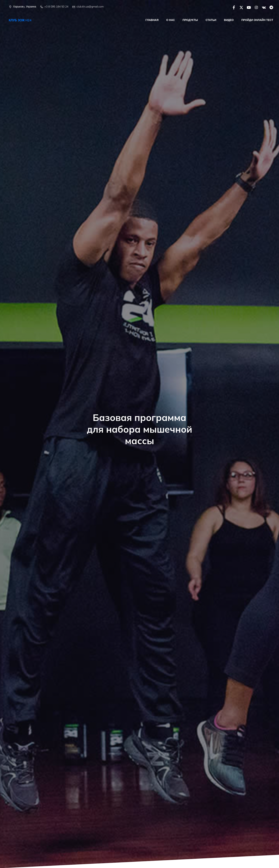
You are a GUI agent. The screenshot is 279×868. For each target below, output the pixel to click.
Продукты (190, 20)
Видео (229, 20)
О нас (171, 20)
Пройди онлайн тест (257, 20)
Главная (152, 20)
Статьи (211, 20)
